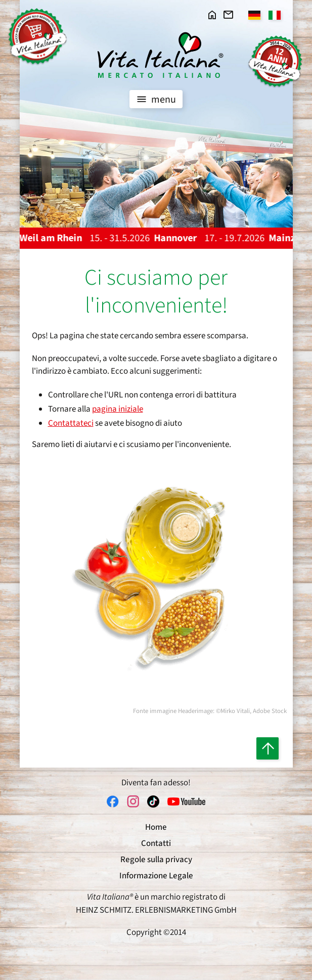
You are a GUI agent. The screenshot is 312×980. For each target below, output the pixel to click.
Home (156, 827)
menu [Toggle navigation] (155, 99)
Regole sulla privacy (156, 860)
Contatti (156, 843)
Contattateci (71, 423)
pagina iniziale (118, 409)
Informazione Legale (156, 876)
